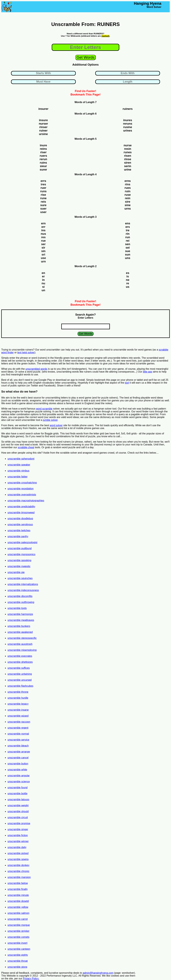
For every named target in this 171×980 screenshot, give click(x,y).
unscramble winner (18, 841)
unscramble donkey (18, 865)
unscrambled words (36, 369)
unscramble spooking (19, 560)
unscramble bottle (17, 793)
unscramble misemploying (22, 650)
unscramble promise (19, 823)
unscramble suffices (19, 668)
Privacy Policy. (31, 979)
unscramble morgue (19, 925)
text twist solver (26, 352)
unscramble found (18, 788)
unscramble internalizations (23, 584)
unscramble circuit (18, 817)
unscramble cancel (18, 758)
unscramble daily (17, 847)
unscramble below (18, 883)
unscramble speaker (19, 465)
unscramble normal (18, 734)
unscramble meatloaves (21, 620)
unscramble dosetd (18, 901)
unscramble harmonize (20, 614)
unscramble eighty (18, 955)
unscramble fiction (18, 835)
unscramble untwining (20, 674)
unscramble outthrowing (21, 602)
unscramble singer (18, 829)
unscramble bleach (18, 746)
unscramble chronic (18, 871)
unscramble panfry (18, 536)
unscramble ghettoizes (20, 662)
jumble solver (50, 420)
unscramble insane (18, 710)
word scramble (44, 409)
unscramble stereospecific (22, 638)
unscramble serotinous (20, 524)
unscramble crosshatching (22, 483)
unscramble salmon (18, 913)
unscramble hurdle (18, 698)
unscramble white (17, 770)
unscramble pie (16, 572)
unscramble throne (18, 692)
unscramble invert (17, 943)
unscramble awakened (20, 632)
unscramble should (18, 811)
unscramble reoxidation (21, 489)
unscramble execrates (20, 656)
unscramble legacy (18, 704)
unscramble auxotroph (20, 644)
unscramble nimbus (18, 471)
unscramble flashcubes (20, 686)
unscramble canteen (19, 949)
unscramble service (18, 740)
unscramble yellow (18, 907)
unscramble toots (17, 608)
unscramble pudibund (20, 548)
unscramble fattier (18, 477)
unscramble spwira (18, 859)
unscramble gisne (17, 967)
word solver (56, 425)
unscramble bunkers (19, 626)
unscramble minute (18, 895)
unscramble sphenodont (21, 459)
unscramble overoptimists (22, 495)
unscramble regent (18, 728)
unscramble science (19, 782)
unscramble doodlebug (20, 518)
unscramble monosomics (21, 554)
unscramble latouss (18, 799)
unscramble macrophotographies (26, 501)
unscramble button (18, 764)
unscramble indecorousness (23, 590)
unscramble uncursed (20, 680)
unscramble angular (19, 776)
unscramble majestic (19, 566)
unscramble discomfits (20, 596)
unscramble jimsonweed (21, 512)
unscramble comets (18, 937)
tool (127, 383)
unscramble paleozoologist (22, 542)
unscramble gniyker (18, 931)
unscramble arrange (19, 752)
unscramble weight (18, 805)
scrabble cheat (26, 447)
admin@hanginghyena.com (98, 973)
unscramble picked (18, 853)
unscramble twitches (19, 530)
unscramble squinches (20, 578)
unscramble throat (18, 961)
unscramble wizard (18, 716)
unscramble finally (18, 889)
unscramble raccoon (19, 722)
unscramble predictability (21, 507)
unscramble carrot (18, 919)
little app (148, 372)
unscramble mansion (19, 877)
